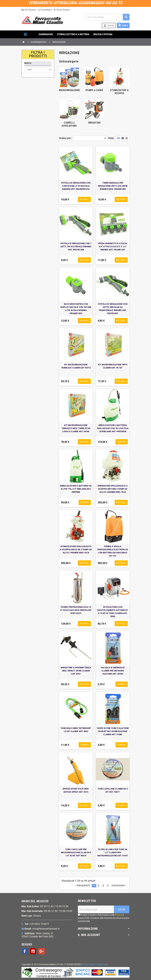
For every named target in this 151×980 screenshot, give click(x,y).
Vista (111, 138)
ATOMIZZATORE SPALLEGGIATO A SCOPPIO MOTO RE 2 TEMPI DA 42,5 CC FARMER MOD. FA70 (76, 550)
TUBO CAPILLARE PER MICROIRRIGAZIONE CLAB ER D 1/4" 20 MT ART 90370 (76, 852)
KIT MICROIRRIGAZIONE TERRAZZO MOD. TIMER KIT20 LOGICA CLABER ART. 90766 (76, 428)
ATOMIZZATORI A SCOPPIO (119, 92)
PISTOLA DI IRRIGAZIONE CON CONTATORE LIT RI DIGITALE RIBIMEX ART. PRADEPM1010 (76, 186)
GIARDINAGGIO (46, 34)
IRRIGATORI (94, 123)
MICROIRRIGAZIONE (70, 90)
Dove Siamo (62, 10)
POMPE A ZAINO (94, 90)
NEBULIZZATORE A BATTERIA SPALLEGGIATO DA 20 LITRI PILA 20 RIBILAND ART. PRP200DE (113, 428)
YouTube (33, 951)
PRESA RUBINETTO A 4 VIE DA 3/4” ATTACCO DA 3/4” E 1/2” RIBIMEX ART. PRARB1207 (113, 247)
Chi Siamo (29, 10)
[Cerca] (107, 17)
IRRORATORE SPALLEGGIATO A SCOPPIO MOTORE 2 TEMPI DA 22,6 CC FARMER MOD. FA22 (113, 489)
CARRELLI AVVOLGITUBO (69, 124)
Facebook (25, 951)
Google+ (42, 951)
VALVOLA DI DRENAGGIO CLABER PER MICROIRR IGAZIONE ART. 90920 (113, 671)
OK (122, 909)
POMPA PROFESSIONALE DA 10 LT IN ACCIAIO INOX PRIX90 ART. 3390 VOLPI (76, 610)
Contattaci (45, 10)
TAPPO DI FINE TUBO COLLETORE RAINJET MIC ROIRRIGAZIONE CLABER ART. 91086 (113, 731)
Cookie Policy (102, 964)
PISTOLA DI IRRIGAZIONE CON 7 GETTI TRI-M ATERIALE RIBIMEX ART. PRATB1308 (76, 247)
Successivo (119, 886)
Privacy (119, 915)
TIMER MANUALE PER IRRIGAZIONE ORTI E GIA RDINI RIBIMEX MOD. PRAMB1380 (113, 186)
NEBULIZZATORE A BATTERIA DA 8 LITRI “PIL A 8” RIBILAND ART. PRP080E (76, 489)
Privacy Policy (88, 964)
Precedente (82, 886)
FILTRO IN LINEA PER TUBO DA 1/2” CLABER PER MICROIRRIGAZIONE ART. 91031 (113, 852)
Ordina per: (65, 138)
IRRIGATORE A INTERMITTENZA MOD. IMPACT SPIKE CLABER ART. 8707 (76, 671)
